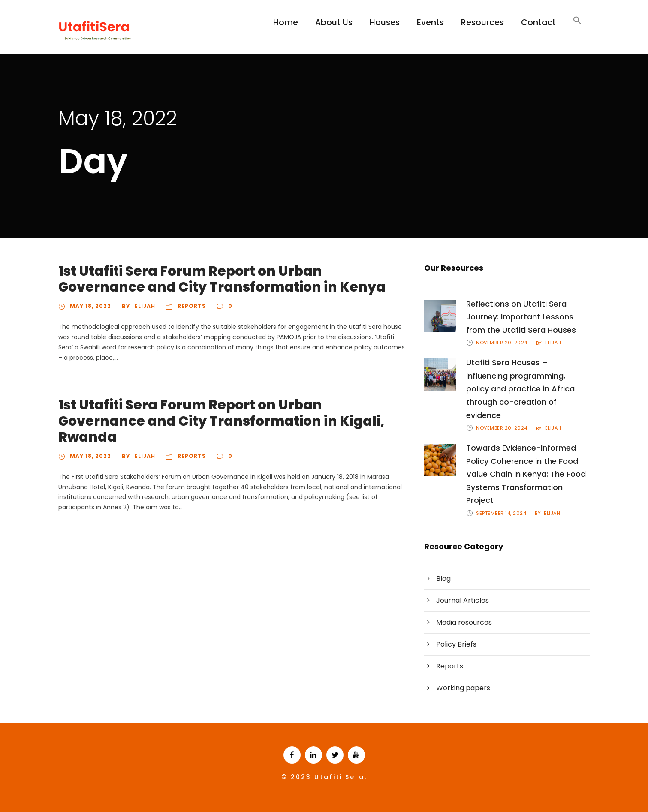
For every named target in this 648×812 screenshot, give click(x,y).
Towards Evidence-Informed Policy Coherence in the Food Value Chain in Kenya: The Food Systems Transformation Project (526, 474)
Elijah (145, 306)
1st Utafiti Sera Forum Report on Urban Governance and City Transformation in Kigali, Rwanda (222, 421)
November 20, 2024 (502, 343)
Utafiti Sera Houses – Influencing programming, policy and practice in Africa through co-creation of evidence (520, 389)
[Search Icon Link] (577, 25)
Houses (385, 23)
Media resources (464, 622)
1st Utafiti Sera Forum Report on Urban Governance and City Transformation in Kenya (222, 279)
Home (286, 23)
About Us (334, 23)
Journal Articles (463, 600)
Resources (482, 23)
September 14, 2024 (501, 513)
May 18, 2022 (90, 306)
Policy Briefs (456, 644)
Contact (538, 23)
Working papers (463, 688)
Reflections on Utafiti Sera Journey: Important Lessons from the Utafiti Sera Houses (521, 317)
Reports (192, 306)
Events (430, 23)
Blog (443, 579)
